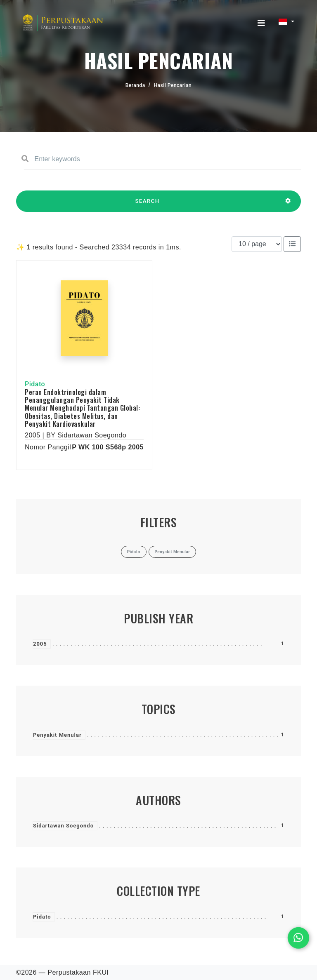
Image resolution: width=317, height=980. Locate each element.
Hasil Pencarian (173, 85)
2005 (40, 644)
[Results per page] (257, 244)
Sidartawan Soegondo (63, 826)
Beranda (135, 85)
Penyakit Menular (57, 735)
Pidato (42, 917)
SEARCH (147, 205)
